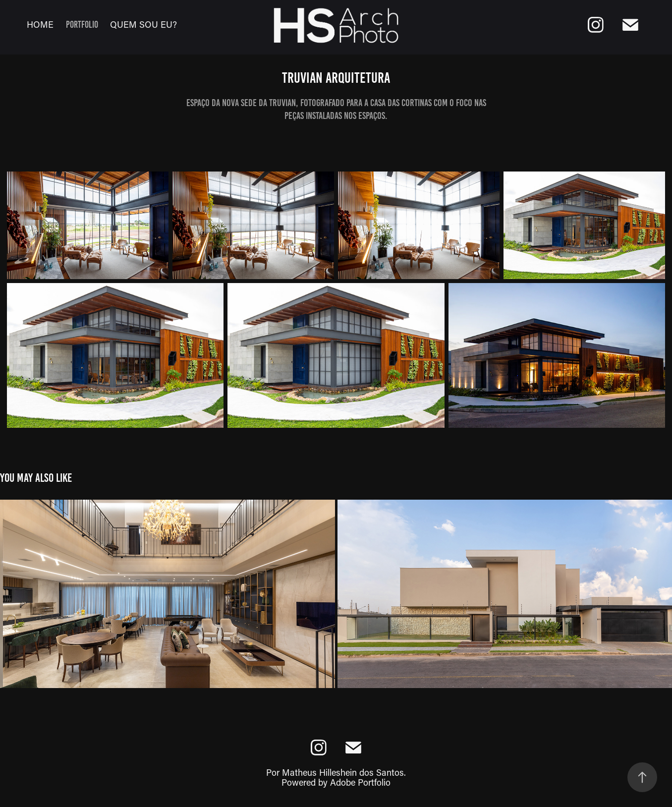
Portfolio (82, 25)
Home (40, 24)
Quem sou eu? (143, 24)
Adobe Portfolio (360, 782)
